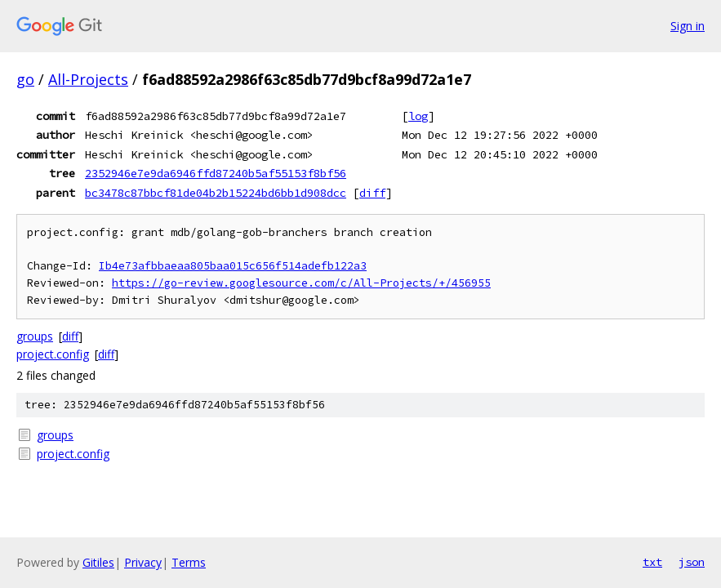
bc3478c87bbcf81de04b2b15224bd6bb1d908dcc (216, 193)
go (25, 79)
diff (372, 193)
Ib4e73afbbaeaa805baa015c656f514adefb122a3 (233, 266)
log (418, 116)
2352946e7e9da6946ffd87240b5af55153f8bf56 (216, 173)
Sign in (688, 26)
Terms (189, 562)
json (692, 562)
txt (652, 562)
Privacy (143, 562)
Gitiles (98, 562)
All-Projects (88, 79)
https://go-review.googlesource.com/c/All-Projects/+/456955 (301, 283)
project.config (53, 354)
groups (35, 336)
